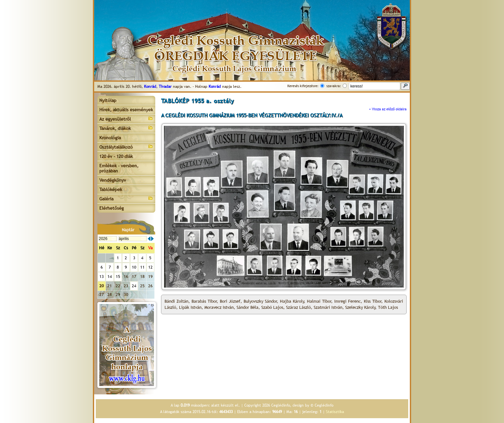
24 (134, 286)
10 (134, 267)
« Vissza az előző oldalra (388, 109)
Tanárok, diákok (126, 128)
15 (118, 276)
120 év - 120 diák (116, 156)
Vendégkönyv (113, 180)
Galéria (126, 198)
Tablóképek (111, 189)
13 (102, 276)
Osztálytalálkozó (126, 147)
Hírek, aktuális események (126, 110)
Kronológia (110, 138)
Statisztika (335, 412)
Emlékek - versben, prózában (119, 168)
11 (142, 267)
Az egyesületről (126, 119)
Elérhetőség (112, 208)
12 (150, 267)
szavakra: (334, 86)
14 (110, 276)
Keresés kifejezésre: (303, 86)
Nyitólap (108, 100)
